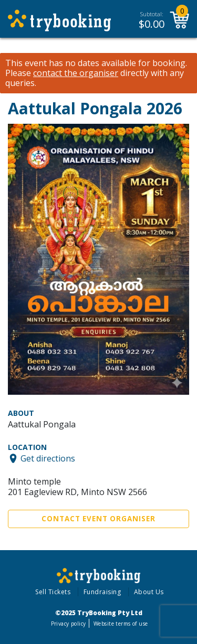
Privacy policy (69, 624)
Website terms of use (121, 624)
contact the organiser (76, 73)
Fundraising (102, 592)
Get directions (48, 458)
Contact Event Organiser (98, 519)
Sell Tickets (53, 592)
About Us (149, 592)
